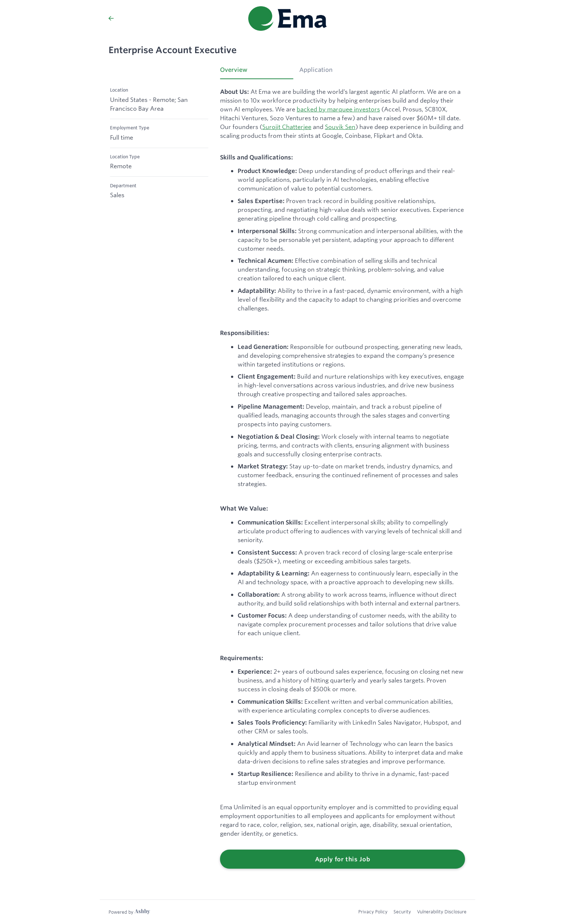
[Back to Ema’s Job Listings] (111, 18)
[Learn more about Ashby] (129, 912)
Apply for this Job (343, 859)
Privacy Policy (373, 912)
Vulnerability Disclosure (442, 912)
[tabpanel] (343, 478)
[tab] (257, 72)
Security (402, 912)
